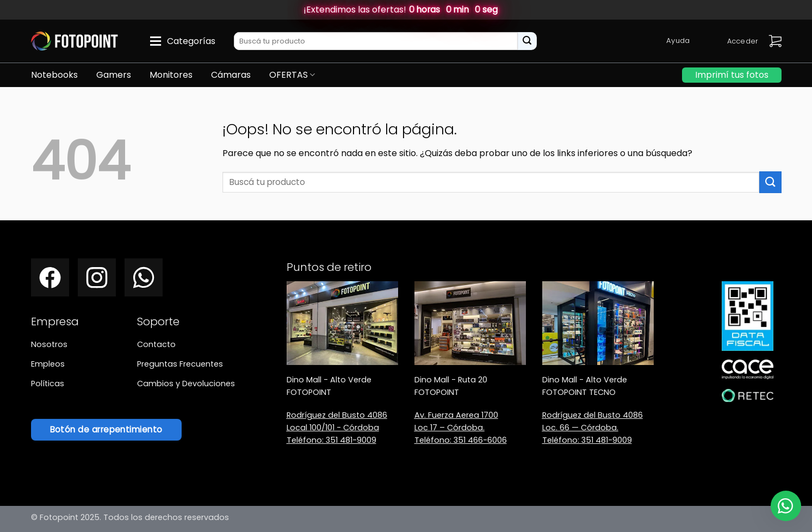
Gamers (114, 75)
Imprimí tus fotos (732, 75)
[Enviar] (527, 41)
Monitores (171, 75)
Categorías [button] (191, 41)
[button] (775, 41)
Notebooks (54, 75)
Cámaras (231, 75)
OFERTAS (292, 75)
